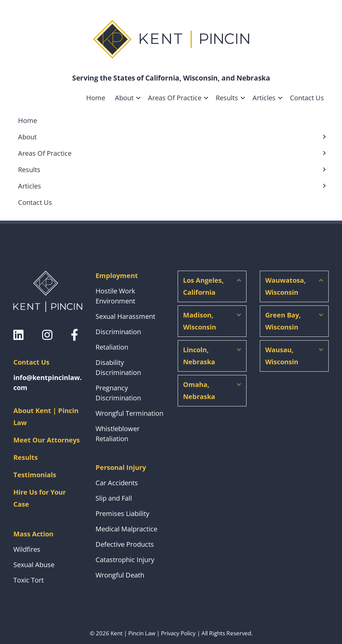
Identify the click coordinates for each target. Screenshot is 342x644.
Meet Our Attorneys (47, 440)
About (124, 98)
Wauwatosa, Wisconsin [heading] (286, 286)
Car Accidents (117, 483)
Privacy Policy (178, 633)
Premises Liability (122, 513)
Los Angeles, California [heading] (203, 286)
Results (227, 98)
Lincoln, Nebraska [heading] (199, 356)
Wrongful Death (120, 575)
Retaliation (112, 347)
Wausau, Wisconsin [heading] (282, 356)
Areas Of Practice (175, 98)
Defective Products (125, 544)
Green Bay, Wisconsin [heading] (283, 321)
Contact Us (307, 98)
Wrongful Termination (129, 413)
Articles (264, 98)
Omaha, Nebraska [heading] (199, 391)
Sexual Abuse (34, 565)
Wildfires (27, 549)
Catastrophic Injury (125, 560)
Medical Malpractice (126, 529)
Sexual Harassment (125, 316)
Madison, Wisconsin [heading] (200, 321)
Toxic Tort (29, 580)
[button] (138, 98)
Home (96, 98)
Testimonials (35, 475)
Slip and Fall (114, 498)
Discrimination (118, 332)
